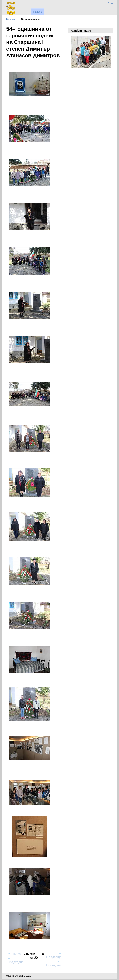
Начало (37, 12)
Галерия (11, 19)
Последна (54, 964)
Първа (14, 954)
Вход (110, 3)
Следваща (54, 955)
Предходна (16, 960)
